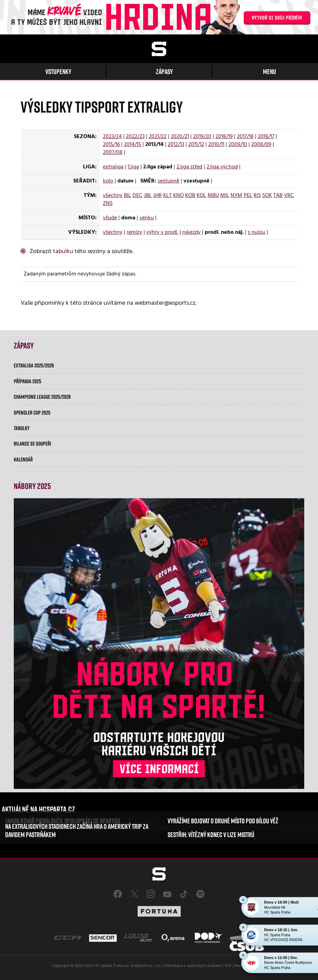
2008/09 (261, 145)
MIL (225, 196)
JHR (157, 196)
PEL (248, 196)
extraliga (113, 167)
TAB (278, 196)
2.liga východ (222, 167)
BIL (128, 196)
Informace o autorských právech (193, 966)
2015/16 (111, 145)
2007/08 (113, 153)
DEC (137, 196)
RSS (228, 966)
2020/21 (180, 137)
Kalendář (23, 459)
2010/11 (216, 145)
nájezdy (192, 232)
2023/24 (112, 137)
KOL (201, 196)
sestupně (168, 181)
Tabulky (22, 428)
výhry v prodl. (162, 232)
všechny (113, 196)
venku (147, 218)
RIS (257, 196)
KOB (190, 196)
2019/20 (202, 137)
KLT (167, 196)
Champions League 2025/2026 (42, 397)
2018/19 (224, 137)
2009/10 (238, 145)
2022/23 (135, 137)
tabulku (63, 252)
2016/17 (266, 137)
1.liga (133, 167)
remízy (134, 232)
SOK (267, 196)
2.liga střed (189, 167)
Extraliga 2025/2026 (34, 365)
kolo (108, 181)
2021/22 (158, 137)
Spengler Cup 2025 (32, 413)
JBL (148, 196)
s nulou (257, 232)
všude (110, 218)
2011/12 (196, 145)
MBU (213, 196)
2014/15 (132, 145)
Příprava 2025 (28, 381)
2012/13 (176, 145)
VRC (289, 196)
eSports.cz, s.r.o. (148, 966)
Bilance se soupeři (33, 444)
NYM (236, 196)
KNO (178, 196)
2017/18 (245, 137)
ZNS (108, 204)
